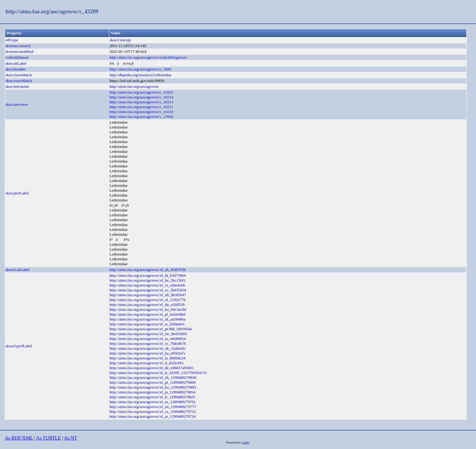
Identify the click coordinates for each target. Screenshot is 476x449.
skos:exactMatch (19, 81)
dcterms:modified (19, 51)
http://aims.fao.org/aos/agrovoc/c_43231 (142, 92)
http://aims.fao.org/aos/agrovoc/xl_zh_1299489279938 (153, 377)
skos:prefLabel (17, 193)
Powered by (234, 442)
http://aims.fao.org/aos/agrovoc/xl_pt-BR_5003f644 (151, 329)
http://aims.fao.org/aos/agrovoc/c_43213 (142, 102)
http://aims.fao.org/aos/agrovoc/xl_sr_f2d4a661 (147, 324)
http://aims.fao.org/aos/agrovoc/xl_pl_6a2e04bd (148, 314)
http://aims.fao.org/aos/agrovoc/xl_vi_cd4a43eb (147, 285)
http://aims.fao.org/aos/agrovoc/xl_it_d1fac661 (147, 363)
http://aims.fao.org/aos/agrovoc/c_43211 (141, 107)
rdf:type (12, 40)
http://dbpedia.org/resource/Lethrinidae (141, 75)
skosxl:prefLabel (19, 346)
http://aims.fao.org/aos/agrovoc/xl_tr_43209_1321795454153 (158, 373)
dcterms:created (18, 46)
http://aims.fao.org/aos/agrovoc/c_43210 (142, 112)
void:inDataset (17, 57)
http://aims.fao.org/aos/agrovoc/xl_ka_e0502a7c (148, 353)
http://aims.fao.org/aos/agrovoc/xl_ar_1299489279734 (153, 416)
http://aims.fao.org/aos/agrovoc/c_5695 (141, 69)
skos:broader (15, 69)
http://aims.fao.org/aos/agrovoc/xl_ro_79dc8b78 (148, 343)
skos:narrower (17, 104)
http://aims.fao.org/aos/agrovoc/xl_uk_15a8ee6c (148, 348)
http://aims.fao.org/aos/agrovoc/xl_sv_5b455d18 (148, 290)
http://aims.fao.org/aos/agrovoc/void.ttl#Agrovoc (148, 57)
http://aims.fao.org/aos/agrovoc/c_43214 (142, 97)
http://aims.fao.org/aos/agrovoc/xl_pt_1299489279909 (153, 382)
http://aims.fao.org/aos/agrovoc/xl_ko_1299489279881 (153, 387)
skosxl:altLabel (17, 270)
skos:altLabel (16, 63)
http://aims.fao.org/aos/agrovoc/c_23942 (142, 117)
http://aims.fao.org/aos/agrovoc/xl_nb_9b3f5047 (148, 295)
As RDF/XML (19, 438)
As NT (71, 438)
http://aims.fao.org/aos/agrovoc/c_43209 (52, 12)
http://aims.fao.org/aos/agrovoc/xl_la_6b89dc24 (148, 358)
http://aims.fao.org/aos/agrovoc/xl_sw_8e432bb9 (148, 334)
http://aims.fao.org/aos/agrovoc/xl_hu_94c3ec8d (148, 309)
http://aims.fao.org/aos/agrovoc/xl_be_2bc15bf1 (148, 280)
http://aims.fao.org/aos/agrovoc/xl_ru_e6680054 (148, 339)
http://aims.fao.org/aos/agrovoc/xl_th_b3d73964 (148, 275)
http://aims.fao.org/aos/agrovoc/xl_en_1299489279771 (153, 407)
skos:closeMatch (19, 75)
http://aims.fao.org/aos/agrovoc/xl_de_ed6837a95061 (152, 368)
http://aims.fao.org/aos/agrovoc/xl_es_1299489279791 (153, 402)
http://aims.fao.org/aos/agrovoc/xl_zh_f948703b (148, 270)
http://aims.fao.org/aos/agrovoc (134, 86)
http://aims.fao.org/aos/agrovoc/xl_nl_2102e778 (148, 300)
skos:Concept (120, 40)
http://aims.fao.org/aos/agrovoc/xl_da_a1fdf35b (147, 305)
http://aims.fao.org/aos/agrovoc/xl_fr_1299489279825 (152, 397)
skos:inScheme (17, 86)
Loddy (246, 442)
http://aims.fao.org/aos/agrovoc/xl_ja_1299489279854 (153, 392)
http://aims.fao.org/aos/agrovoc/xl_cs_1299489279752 (153, 411)
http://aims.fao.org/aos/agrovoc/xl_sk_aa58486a (148, 319)
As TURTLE (49, 438)
